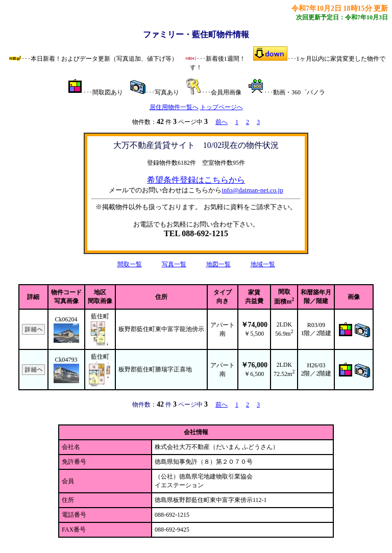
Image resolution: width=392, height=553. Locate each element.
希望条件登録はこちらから (196, 180)
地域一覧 (263, 264)
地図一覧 (218, 264)
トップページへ (222, 107)
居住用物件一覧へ (174, 107)
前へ (222, 122)
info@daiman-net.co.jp (252, 190)
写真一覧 (174, 264)
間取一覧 (130, 264)
